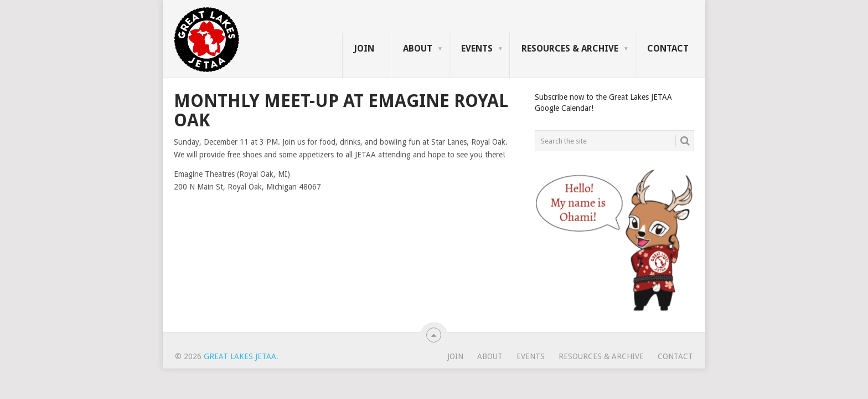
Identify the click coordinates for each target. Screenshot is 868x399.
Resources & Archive (570, 48)
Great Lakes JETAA (240, 356)
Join (364, 48)
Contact (668, 48)
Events (477, 48)
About (418, 48)
